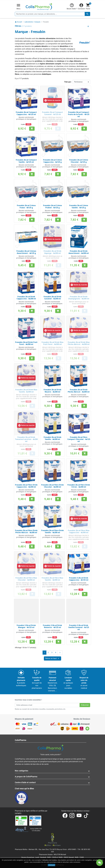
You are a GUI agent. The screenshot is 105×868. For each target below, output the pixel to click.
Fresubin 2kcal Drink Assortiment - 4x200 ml (79, 252)
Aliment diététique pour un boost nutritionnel (52, 257)
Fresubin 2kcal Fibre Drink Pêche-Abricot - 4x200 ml (26, 531)
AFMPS (18, 813)
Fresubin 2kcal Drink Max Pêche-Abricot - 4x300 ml (79, 343)
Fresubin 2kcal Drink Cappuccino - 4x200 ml (26, 298)
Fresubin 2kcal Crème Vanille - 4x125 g (79, 206)
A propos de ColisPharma (26, 777)
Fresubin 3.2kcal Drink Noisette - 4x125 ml (52, 626)
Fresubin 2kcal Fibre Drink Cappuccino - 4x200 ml (26, 486)
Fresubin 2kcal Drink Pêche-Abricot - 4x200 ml (79, 391)
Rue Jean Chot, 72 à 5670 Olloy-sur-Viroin (53, 849)
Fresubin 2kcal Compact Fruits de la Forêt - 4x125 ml (79, 114)
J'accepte (51, 865)
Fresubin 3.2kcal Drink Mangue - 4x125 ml (26, 626)
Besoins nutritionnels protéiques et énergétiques (26, 118)
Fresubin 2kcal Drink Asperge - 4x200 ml (52, 252)
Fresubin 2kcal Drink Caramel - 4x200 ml (52, 298)
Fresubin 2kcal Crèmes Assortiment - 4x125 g (26, 252)
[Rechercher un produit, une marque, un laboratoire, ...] (52, 14)
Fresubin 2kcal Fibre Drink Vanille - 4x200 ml (52, 531)
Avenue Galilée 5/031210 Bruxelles (36, 830)
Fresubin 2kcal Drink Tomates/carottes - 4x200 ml (26, 439)
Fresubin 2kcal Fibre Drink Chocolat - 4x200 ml (52, 486)
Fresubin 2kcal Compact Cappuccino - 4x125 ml (26, 113)
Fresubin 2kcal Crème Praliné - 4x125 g (52, 206)
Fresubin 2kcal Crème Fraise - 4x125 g (26, 206)
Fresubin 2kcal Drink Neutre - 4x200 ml (52, 391)
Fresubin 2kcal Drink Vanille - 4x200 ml (52, 438)
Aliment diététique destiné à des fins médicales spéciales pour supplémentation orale (52, 119)
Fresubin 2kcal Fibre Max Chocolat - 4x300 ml (26, 579)
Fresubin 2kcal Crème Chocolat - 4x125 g (79, 161)
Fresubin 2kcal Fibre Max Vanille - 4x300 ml (52, 579)
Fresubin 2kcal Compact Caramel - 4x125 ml (52, 113)
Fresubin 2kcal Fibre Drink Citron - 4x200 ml (79, 486)
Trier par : (68, 82)
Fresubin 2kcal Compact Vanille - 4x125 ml (26, 161)
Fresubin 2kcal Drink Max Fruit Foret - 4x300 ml (52, 343)
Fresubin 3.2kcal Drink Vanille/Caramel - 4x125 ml (79, 627)
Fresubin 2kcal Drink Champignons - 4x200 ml (79, 298)
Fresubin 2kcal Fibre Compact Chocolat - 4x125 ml (79, 439)
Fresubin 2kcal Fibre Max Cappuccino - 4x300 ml (79, 531)
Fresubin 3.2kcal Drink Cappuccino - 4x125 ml (79, 579)
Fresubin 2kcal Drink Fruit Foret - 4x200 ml (26, 343)
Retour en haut (52, 658)
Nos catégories (22, 771)
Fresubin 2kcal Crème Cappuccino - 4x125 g (52, 161)
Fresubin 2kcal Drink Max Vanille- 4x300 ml (26, 391)
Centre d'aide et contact (25, 782)
